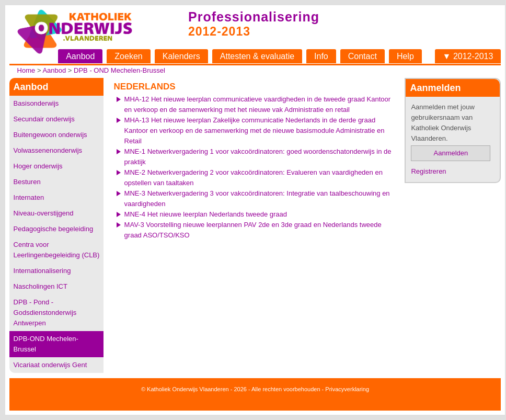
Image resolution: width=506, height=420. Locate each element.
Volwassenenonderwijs (48, 150)
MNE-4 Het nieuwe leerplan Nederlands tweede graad (206, 214)
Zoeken (128, 56)
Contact (363, 56)
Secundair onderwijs (44, 119)
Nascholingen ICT (41, 286)
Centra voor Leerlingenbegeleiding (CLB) (57, 250)
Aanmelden (451, 153)
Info (321, 56)
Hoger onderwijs (38, 166)
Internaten (29, 197)
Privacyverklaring (347, 389)
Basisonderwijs (36, 103)
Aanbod (80, 56)
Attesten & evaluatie (257, 56)
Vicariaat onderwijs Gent (50, 365)
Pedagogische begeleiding (54, 229)
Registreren (428, 171)
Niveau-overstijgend (44, 213)
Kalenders (181, 56)
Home (26, 70)
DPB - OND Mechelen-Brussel (119, 70)
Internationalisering (42, 271)
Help (405, 56)
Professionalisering (254, 17)
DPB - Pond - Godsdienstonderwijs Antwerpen (45, 313)
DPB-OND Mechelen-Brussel (46, 344)
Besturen (27, 182)
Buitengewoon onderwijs (50, 135)
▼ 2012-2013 (468, 56)
